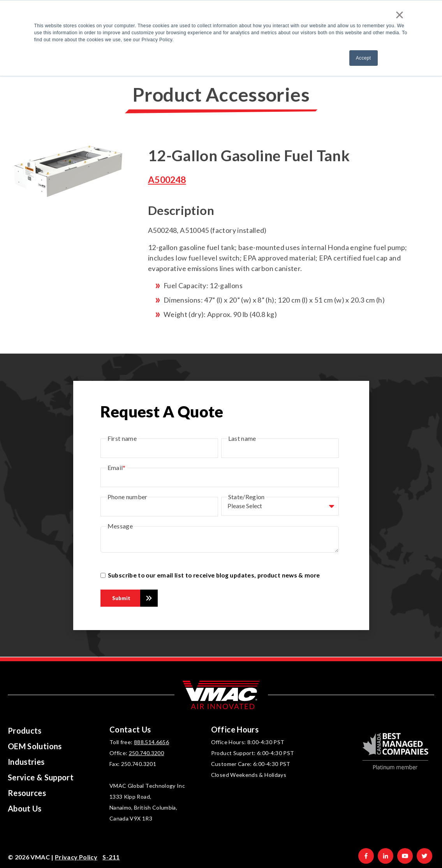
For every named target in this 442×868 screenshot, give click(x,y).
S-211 (111, 857)
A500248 (167, 180)
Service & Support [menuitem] (41, 777)
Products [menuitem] (25, 731)
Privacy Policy (76, 857)
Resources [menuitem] (27, 793)
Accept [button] (364, 58)
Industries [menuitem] (26, 762)
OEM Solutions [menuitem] (35, 746)
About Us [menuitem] (25, 808)
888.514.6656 (151, 742)
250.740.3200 (146, 753)
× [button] (400, 15)
